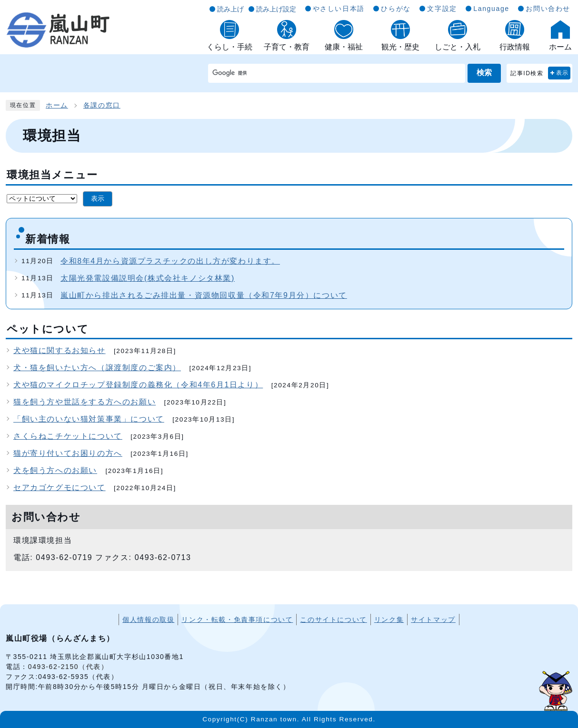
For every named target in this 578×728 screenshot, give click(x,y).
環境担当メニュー (52, 175)
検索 (484, 73)
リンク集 (389, 620)
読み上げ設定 (276, 9)
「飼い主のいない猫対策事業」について (89, 419)
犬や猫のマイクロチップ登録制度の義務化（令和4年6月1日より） (138, 385)
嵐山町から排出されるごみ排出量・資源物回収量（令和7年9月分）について (204, 295)
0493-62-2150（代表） (68, 667)
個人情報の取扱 (148, 620)
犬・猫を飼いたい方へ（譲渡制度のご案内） (97, 368)
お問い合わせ (548, 9)
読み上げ (230, 9)
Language (491, 9)
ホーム (57, 105)
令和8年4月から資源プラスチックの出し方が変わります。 (170, 261)
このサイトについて (333, 620)
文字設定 (442, 9)
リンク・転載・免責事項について (237, 620)
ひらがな (396, 9)
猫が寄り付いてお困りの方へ (68, 453)
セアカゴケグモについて (60, 487)
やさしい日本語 (339, 9)
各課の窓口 (102, 105)
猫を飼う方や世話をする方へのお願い (85, 402)
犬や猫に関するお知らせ (60, 350)
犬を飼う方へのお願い (55, 470)
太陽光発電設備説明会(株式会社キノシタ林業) (148, 278)
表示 (563, 73)
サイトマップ (433, 620)
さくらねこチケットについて (68, 436)
